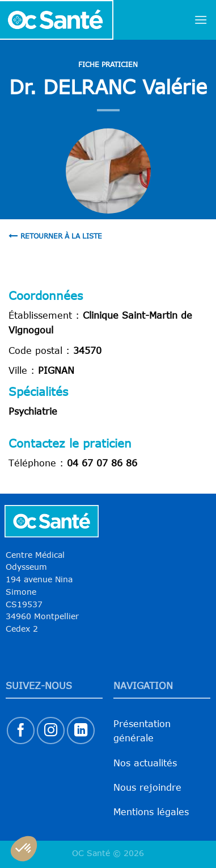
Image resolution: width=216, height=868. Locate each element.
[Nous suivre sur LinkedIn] (81, 731)
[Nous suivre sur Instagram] (51, 731)
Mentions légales (151, 812)
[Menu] (201, 20)
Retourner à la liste (55, 236)
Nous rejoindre (147, 787)
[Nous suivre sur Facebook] (21, 731)
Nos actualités (145, 763)
